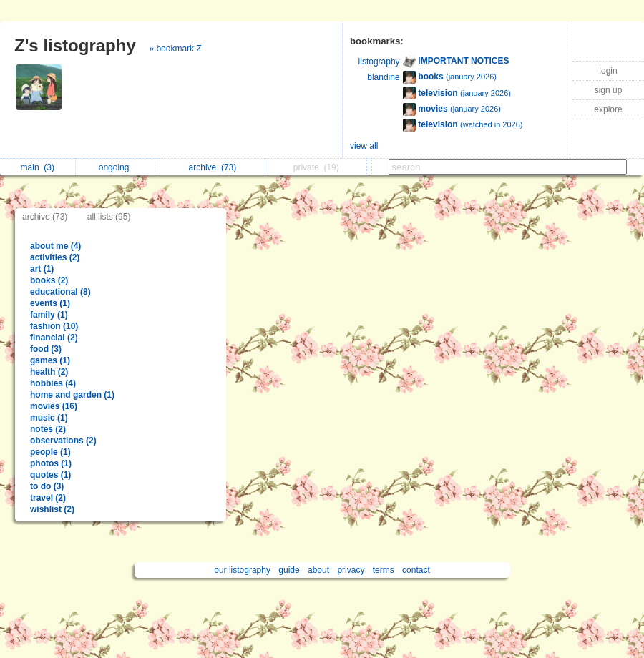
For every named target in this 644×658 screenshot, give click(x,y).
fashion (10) (54, 326)
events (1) (50, 303)
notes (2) (48, 429)
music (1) (49, 418)
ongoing (118, 167)
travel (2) (48, 498)
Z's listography (75, 45)
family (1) (49, 315)
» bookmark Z (175, 49)
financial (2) (54, 338)
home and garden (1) (72, 395)
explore (608, 109)
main (38, 167)
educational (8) (60, 292)
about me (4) (55, 246)
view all (364, 146)
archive (213, 167)
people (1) (50, 452)
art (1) (42, 269)
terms (384, 570)
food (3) (46, 349)
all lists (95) (109, 217)
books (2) (49, 280)
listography (379, 62)
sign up (609, 90)
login (608, 71)
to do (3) (47, 486)
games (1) (50, 360)
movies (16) (54, 406)
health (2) (49, 372)
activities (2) (55, 257)
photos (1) (51, 463)
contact (416, 570)
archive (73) (45, 217)
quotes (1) (50, 475)
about (318, 570)
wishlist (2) (52, 509)
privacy (351, 570)
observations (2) (63, 441)
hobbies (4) (53, 383)
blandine (383, 77)
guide (289, 570)
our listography (242, 570)
